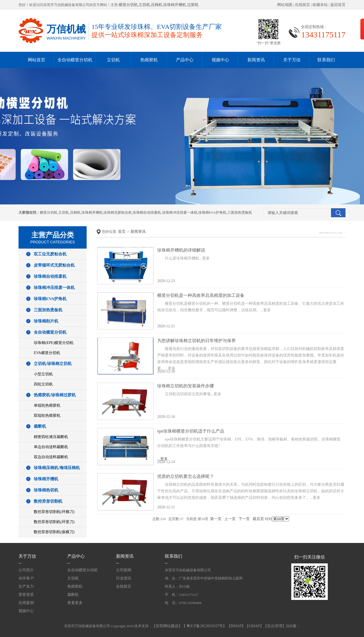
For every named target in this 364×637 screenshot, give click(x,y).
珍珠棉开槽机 (175, 5)
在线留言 (302, 5)
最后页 (258, 519)
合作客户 (26, 578)
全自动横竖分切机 (75, 60)
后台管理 (275, 626)
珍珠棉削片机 (46, 321)
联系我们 (326, 60)
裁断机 (40, 426)
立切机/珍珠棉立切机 (53, 364)
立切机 (144, 5)
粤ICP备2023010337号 (204, 626)
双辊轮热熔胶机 (47, 416)
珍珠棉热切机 (46, 490)
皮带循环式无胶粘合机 (54, 265)
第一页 (216, 519)
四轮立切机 (43, 384)
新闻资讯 (256, 60)
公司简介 (26, 570)
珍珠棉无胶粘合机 (118, 212)
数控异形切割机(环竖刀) (54, 522)
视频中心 (220, 60)
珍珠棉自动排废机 (147, 212)
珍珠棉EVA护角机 (212, 212)
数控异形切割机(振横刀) (54, 532)
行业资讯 (124, 578)
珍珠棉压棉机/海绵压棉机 (57, 468)
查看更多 (75, 603)
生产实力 (26, 586)
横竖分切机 (128, 5)
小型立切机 (43, 374)
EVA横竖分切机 (47, 353)
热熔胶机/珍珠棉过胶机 (55, 395)
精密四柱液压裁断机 (51, 437)
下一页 (244, 519)
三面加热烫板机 (240, 212)
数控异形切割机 (48, 501)
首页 (122, 232)
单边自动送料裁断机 (51, 447)
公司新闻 (124, 570)
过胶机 (193, 5)
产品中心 (185, 60)
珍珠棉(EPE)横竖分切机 (54, 343)
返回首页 (338, 5)
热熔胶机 (149, 60)
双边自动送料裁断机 (51, 457)
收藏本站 (320, 5)
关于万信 (292, 60)
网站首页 (37, 60)
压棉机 (157, 5)
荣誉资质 (26, 595)
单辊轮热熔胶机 (47, 405)
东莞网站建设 (167, 626)
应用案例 (26, 603)
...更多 (251, 446)
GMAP (254, 626)
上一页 (230, 519)
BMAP (236, 626)
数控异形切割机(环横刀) (54, 512)
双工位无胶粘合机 (50, 254)
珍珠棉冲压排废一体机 (180, 212)
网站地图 (285, 5)
